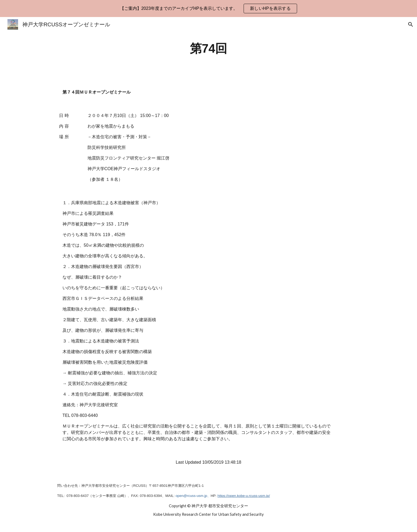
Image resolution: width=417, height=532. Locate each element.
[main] (208, 49)
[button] (411, 24)
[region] (208, 9)
